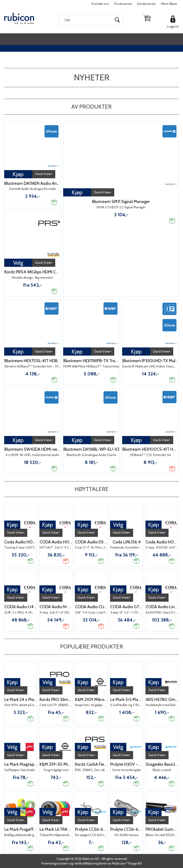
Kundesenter (147, 4)
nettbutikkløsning (86, 863)
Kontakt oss (100, 4)
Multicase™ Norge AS (127, 863)
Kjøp (18, 174)
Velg (18, 263)
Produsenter (123, 4)
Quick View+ (44, 174)
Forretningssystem (55, 863)
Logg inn (173, 26)
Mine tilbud (169, 4)
